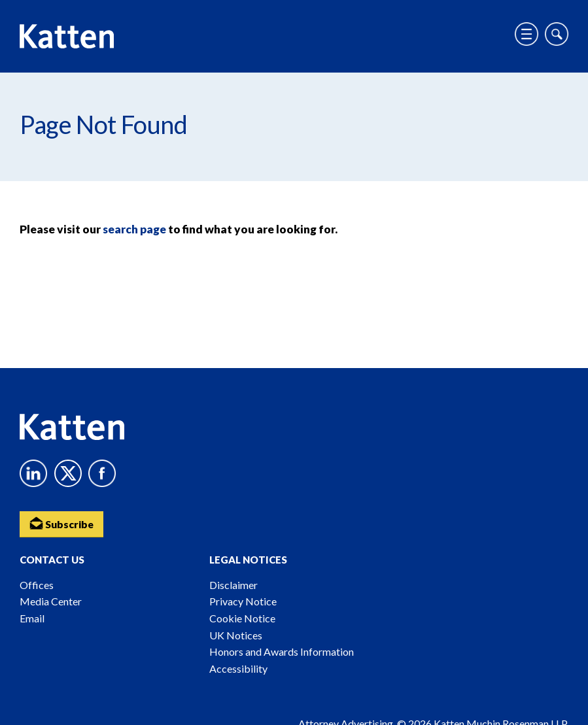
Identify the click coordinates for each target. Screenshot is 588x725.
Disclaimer (233, 585)
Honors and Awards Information (282, 651)
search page (134, 229)
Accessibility (238, 668)
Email (32, 618)
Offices (37, 585)
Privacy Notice (243, 601)
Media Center (51, 601)
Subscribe (62, 523)
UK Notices (236, 635)
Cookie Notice (242, 618)
